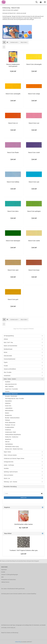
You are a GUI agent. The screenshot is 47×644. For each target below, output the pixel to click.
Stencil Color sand (13, 270)
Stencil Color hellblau (13, 182)
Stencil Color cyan (34, 182)
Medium (7, 413)
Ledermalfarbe (9, 408)
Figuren (6, 362)
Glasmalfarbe (8, 401)
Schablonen (8, 430)
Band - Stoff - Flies (8, 342)
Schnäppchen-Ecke (9, 462)
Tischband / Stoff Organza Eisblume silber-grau (24, 550)
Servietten (6, 468)
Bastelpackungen (8, 349)
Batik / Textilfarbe (9, 387)
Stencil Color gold (13, 299)
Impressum (4, 570)
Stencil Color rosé (34, 123)
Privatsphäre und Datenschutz (8, 580)
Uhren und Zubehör (9, 475)
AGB (2, 577)
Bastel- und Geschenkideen (11, 346)
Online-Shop (18, 642)
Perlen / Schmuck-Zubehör (10, 455)
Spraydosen (8, 439)
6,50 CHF (24, 554)
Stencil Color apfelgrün (34, 211)
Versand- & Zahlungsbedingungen (10, 575)
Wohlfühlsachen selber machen (24, 524)
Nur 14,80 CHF (24, 528)
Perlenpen (8, 420)
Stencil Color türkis (13, 211)
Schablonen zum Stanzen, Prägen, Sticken (14, 458)
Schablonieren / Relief (10, 432)
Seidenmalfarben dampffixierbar (13, 435)
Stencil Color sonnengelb (13, 94)
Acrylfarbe (8, 382)
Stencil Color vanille (34, 241)
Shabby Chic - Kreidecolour (12, 437)
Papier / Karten (7, 452)
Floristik (6, 366)
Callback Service (5, 582)
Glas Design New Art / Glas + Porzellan (14, 399)
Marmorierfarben (9, 411)
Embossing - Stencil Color (11, 394)
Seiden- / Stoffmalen (9, 465)
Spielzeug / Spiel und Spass (11, 472)
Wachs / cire (7, 478)
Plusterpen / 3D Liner (10, 425)
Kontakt (3, 572)
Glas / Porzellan (8, 372)
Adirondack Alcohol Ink (11, 384)
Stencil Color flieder (13, 153)
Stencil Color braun (34, 270)
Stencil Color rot (13, 123)
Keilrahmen (8, 403)
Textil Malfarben (9, 444)
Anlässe (6, 339)
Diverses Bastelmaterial (10, 359)
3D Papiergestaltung (9, 336)
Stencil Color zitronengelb (34, 64)
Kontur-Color (8, 406)
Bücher (6, 352)
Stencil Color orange (34, 94)
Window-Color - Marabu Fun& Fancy (14, 449)
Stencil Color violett (34, 153)
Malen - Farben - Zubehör (10, 379)
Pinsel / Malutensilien (10, 423)
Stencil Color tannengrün (13, 241)
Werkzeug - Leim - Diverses (10, 482)
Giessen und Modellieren (10, 369)
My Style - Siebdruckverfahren (12, 418)
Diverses (7, 391)
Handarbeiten (7, 376)
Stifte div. (7, 442)
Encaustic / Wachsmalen (11, 396)
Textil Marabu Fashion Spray (12, 447)
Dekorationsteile (8, 356)
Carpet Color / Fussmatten (11, 389)
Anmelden (24, 498)
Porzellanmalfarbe (10, 427)
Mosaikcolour (8, 415)
